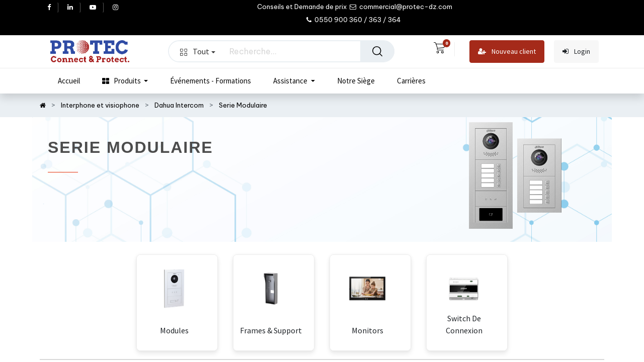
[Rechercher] (377, 51)
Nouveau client (507, 52)
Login (576, 52)
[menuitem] (69, 81)
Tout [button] (198, 51)
